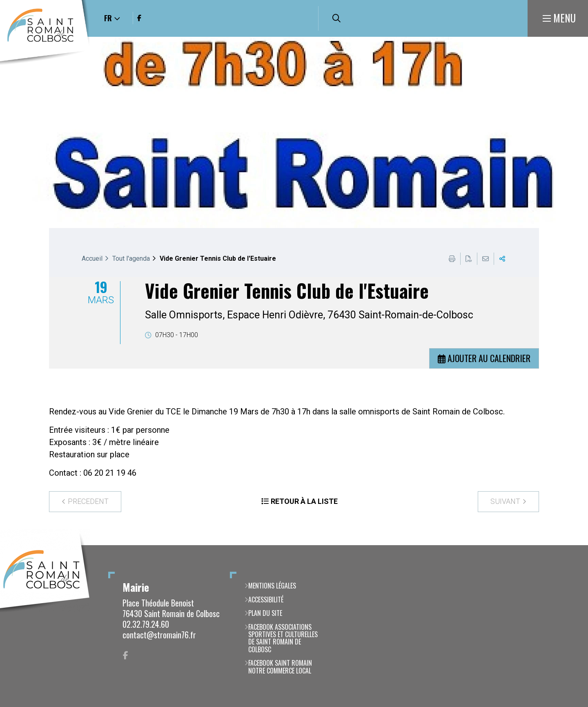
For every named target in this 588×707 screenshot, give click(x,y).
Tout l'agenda (131, 258)
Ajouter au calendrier (489, 358)
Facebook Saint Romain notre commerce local (280, 667)
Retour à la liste (304, 501)
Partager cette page (502, 259)
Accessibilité (266, 600)
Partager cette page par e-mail (486, 259)
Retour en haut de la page (570, 545)
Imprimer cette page (452, 259)
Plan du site (265, 613)
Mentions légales (272, 586)
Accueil (92, 258)
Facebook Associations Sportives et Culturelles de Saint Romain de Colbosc (283, 638)
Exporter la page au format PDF (469, 259)
